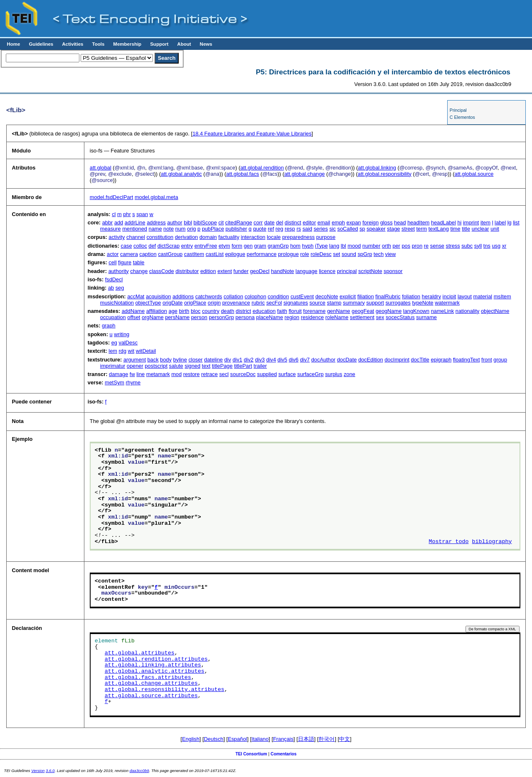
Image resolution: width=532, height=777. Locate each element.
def (152, 246)
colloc (140, 246)
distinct (293, 223)
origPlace (195, 303)
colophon (256, 296)
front (487, 360)
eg (114, 343)
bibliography (492, 542)
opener (135, 366)
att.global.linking (377, 168)
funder (241, 271)
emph (338, 223)
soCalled (348, 229)
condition (278, 296)
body (166, 360)
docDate (347, 360)
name (155, 229)
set (336, 254)
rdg (123, 351)
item (485, 223)
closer (195, 360)
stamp (334, 303)
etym (224, 246)
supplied (267, 374)
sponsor (393, 271)
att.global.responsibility (385, 174)
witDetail (146, 351)
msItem (502, 296)
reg (280, 229)
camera (129, 254)
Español (237, 739)
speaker (376, 229)
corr (258, 223)
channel (136, 237)
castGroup (170, 254)
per (396, 246)
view (391, 254)
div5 (282, 360)
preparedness (298, 237)
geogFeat (363, 311)
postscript (156, 366)
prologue (288, 254)
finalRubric (388, 296)
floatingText (467, 360)
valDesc (128, 343)
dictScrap (169, 246)
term (422, 229)
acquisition (158, 296)
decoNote (327, 296)
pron (417, 246)
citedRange (239, 223)
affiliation (157, 311)
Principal (458, 110)
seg (120, 288)
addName (133, 311)
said (307, 229)
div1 (237, 360)
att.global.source (474, 174)
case (126, 246)
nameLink (443, 311)
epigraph (441, 360)
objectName (495, 311)
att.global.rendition (262, 168)
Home (13, 44)
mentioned (135, 229)
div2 (248, 360)
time (455, 229)
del (280, 223)
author (175, 223)
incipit (449, 296)
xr (504, 246)
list (516, 223)
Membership (127, 44)
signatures (296, 303)
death (228, 311)
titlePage (222, 366)
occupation (113, 317)
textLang (439, 229)
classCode (162, 271)
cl (114, 214)
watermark (447, 303)
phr (127, 214)
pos (406, 246)
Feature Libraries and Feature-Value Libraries (252, 134)
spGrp (365, 254)
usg (496, 246)
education (264, 311)
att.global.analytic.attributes (155, 671)
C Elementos (462, 117)
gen (248, 246)
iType (321, 246)
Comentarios (284, 754)
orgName (153, 317)
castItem (194, 254)
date (270, 223)
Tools (98, 44)
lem (113, 351)
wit (131, 351)
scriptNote (370, 271)
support (375, 303)
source (318, 303)
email (324, 223)
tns (487, 246)
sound (349, 254)
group (500, 360)
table (139, 262)
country (211, 311)
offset (134, 317)
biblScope (205, 223)
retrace (209, 374)
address (156, 223)
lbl (344, 246)
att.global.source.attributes (151, 696)
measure (111, 229)
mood (354, 246)
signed (192, 366)
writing (122, 334)
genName (339, 311)
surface (287, 374)
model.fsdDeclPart (112, 197)
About (184, 44)
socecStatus (400, 317)
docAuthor (323, 360)
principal (347, 271)
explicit (348, 296)
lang (334, 246)
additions (183, 296)
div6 (294, 360)
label (500, 223)
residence (313, 317)
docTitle (420, 360)
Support (159, 44)
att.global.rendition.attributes (156, 659)
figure (125, 262)
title (466, 229)
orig (191, 229)
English (191, 739)
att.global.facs (243, 174)
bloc (196, 311)
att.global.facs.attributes (148, 678)
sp (362, 229)
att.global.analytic (181, 174)
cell (112, 262)
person (199, 317)
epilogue (235, 254)
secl (224, 374)
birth (184, 311)
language (307, 271)
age (173, 311)
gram (260, 246)
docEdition (371, 360)
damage (118, 374)
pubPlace (213, 229)
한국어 (326, 739)
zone (350, 374)
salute (176, 366)
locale (274, 237)
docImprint (397, 360)
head (400, 223)
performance (262, 254)
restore (192, 374)
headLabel (443, 223)
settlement (362, 317)
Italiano (260, 739)
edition (208, 271)
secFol (274, 303)
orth (387, 246)
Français (283, 739)
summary (354, 303)
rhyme (133, 382)
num (181, 229)
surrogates (398, 303)
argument (135, 360)
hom (295, 246)
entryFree (206, 246)
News (206, 44)
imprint (471, 223)
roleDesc (321, 254)
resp (290, 229)
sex (380, 317)
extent (225, 271)
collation (233, 296)
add (119, 223)
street (408, 229)
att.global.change (304, 174)
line (140, 374)
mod (176, 374)
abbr (108, 223)
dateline (213, 360)
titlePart (243, 366)
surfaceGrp (310, 374)
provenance (236, 303)
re (426, 246)
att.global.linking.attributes (153, 665)
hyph (308, 246)
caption (148, 254)
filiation (366, 296)
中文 (345, 739)
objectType (148, 303)
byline (180, 360)
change (139, 271)
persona (245, 317)
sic (332, 229)
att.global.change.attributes (151, 684)
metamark (158, 374)
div (228, 360)
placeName (270, 317)
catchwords (209, 296)
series (321, 229)
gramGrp (278, 246)
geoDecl (260, 271)
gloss (387, 223)
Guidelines (41, 44)
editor (309, 223)
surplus (334, 374)
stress (453, 246)
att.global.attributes (140, 653)
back (153, 360)
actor (113, 254)
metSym (115, 382)
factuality (229, 237)
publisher (236, 229)
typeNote (422, 303)
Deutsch (214, 739)
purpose (326, 237)
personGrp (221, 317)
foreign (371, 223)
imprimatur (113, 366)
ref (271, 229)
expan (354, 223)
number (371, 246)
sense (437, 246)
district (243, 311)
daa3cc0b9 (139, 771)
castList (215, 254)
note (169, 229)
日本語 (306, 739)
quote (260, 229)
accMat (136, 296)
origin (214, 303)
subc (467, 246)
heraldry (431, 296)
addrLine (135, 223)
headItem (418, 223)
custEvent (302, 296)
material (483, 296)
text (206, 366)
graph (109, 326)
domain (208, 237)
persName (177, 317)
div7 (305, 360)
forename (314, 311)
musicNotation (117, 303)
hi (459, 223)
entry (187, 246)
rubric (258, 303)
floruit (295, 311)
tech (379, 254)
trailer (260, 366)
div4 (271, 360)
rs (299, 229)
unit (495, 229)
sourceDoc (243, 374)
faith (282, 311)
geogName (389, 311)
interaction (253, 237)
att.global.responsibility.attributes (165, 690)
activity (117, 237)
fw (132, 374)
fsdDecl (114, 279)
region (292, 317)
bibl (188, 223)
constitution (160, 237)
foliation (411, 296)
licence (327, 271)
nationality (468, 311)
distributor (187, 271)
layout (465, 296)
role (304, 254)
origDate (172, 303)
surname (426, 317)
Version (38, 771)
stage (393, 229)
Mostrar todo (449, 542)
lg (510, 223)
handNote (283, 271)
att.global (101, 168)
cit (221, 223)
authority (119, 271)
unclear (480, 229)
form (237, 246)
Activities (73, 44)
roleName (337, 317)
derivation (187, 237)
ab (111, 288)
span (142, 214)
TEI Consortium (251, 754)
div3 (260, 360)
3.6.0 (50, 771)
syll (478, 246)
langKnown (416, 311)
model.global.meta (156, 197)
